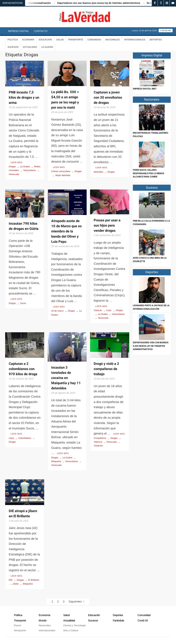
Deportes (156, 40)
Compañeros (100, 438)
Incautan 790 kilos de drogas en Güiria (24, 226)
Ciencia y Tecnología (75, 625)
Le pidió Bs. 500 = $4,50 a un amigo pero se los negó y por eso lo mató (65, 100)
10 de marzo (57, 311)
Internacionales (135, 40)
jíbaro (16, 584)
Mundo (43, 620)
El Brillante (34, 580)
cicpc (109, 310)
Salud (60, 40)
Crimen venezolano (61, 171)
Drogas (12, 166)
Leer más (16, 162)
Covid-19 (143, 620)
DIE (11, 580)
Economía (28, 40)
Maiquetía (28, 584)
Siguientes (75, 601)
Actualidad (30, 47)
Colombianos (25, 438)
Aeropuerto (20, 630)
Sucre (23, 303)
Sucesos (13, 47)
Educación (45, 40)
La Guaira (47, 47)
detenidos (98, 172)
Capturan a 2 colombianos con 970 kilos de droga (23, 369)
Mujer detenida (63, 175)
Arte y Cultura (71, 630)
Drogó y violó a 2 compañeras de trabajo (106, 369)
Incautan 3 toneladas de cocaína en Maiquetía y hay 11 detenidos (66, 378)
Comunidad (94, 40)
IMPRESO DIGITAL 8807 (145, 89)
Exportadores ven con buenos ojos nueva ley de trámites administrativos (102, 3)
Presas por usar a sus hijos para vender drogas (107, 225)
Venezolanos (30, 170)
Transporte (76, 40)
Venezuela (103, 318)
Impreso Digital (18, 31)
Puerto (18, 625)
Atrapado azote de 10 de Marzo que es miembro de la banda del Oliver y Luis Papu (66, 231)
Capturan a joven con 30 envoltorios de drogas (108, 98)
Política (13, 40)
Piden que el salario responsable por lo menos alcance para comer (148, 173)
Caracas (98, 310)
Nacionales (113, 40)
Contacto (41, 31)
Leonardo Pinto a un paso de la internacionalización (151, 307)
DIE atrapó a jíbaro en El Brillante (23, 514)
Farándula (118, 620)
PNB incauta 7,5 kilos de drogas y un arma (24, 98)
